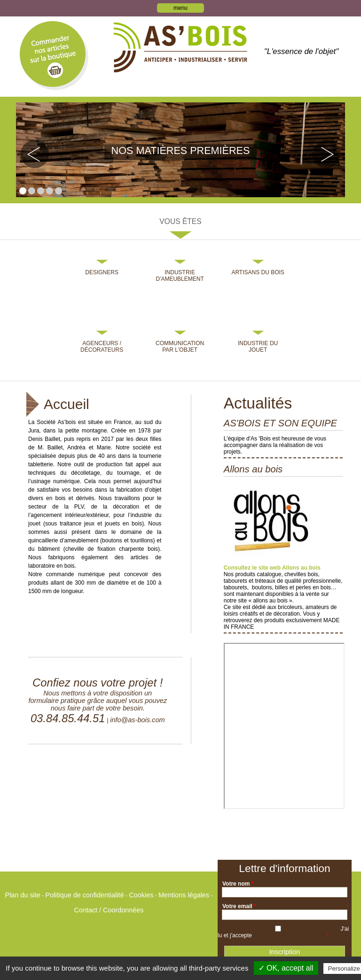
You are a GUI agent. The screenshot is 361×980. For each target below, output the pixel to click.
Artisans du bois (258, 272)
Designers (102, 272)
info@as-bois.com (137, 720)
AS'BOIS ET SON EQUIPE (280, 423)
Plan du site (23, 895)
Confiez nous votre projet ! (98, 683)
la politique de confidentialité (289, 935)
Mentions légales (184, 895)
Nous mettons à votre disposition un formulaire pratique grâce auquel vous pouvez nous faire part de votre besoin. (98, 701)
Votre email (239, 906)
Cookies (141, 895)
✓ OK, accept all (286, 968)
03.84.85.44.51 (68, 718)
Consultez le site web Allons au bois (272, 568)
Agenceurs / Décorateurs (102, 347)
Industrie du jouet (258, 347)
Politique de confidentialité (84, 895)
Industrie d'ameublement (180, 276)
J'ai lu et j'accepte (283, 932)
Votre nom (238, 884)
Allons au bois (253, 469)
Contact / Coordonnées (109, 910)
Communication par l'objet (180, 347)
